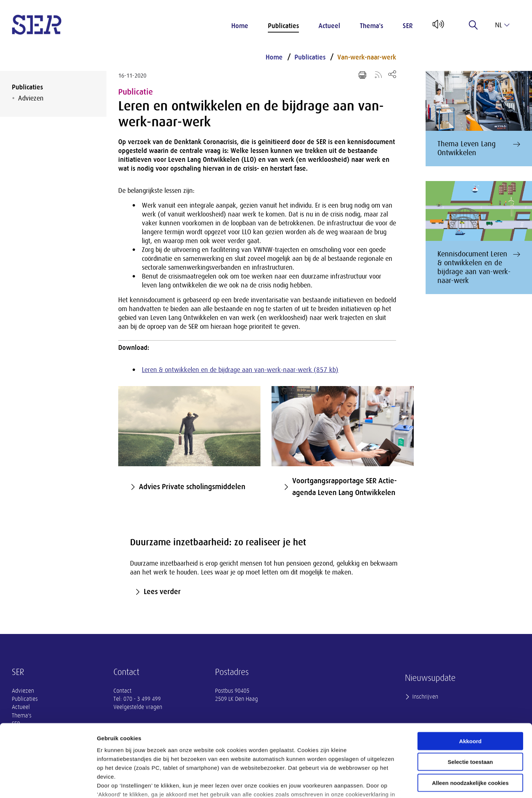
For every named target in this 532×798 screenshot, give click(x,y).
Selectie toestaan (470, 704)
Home (240, 26)
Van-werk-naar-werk (367, 57)
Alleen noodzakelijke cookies (470, 725)
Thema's (371, 26)
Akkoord (470, 684)
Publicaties (283, 26)
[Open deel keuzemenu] (392, 74)
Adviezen (31, 98)
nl (502, 25)
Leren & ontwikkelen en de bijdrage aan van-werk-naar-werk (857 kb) (240, 370)
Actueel (329, 26)
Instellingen (397, 783)
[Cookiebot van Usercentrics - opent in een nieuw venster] (48, 784)
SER (408, 26)
